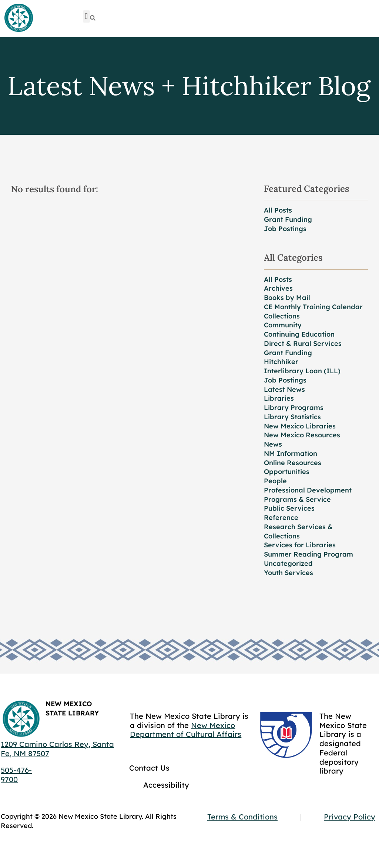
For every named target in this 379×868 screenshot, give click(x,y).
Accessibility (166, 785)
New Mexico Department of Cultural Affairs (186, 730)
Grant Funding (288, 219)
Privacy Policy (350, 817)
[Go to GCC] (286, 735)
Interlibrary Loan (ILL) (302, 371)
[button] (86, 16)
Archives (278, 288)
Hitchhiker (281, 362)
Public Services (289, 508)
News (273, 444)
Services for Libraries (300, 545)
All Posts (278, 210)
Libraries (279, 398)
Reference (281, 518)
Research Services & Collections (298, 531)
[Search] (93, 18)
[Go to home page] (19, 18)
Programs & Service (297, 499)
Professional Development (308, 490)
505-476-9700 (16, 775)
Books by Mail (287, 298)
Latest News (284, 389)
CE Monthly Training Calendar (313, 307)
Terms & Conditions (242, 817)
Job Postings (285, 229)
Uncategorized (288, 563)
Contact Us (149, 768)
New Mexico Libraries (300, 426)
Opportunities (287, 472)
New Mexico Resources (302, 435)
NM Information (291, 453)
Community (283, 325)
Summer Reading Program (308, 554)
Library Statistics (292, 417)
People (275, 481)
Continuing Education (299, 334)
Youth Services (289, 573)
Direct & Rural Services (303, 343)
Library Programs (294, 408)
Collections (282, 316)
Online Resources (293, 463)
